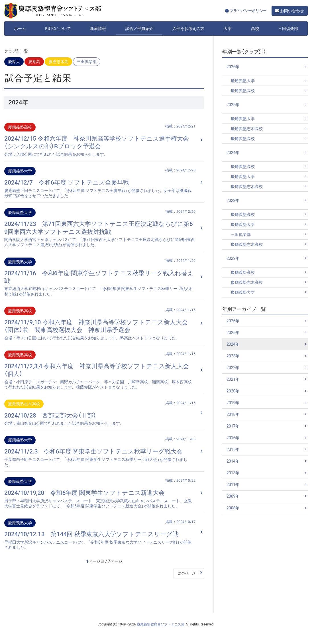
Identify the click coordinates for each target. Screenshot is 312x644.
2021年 (233, 379)
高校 (255, 29)
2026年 (233, 67)
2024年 (233, 153)
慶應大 (14, 62)
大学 (228, 29)
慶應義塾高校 (243, 91)
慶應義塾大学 (243, 81)
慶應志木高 (58, 62)
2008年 (233, 508)
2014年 (233, 461)
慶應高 (34, 62)
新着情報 (98, 29)
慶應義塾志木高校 (247, 129)
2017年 (233, 426)
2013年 (233, 473)
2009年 (233, 496)
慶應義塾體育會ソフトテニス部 (161, 624)
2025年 (233, 105)
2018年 (233, 414)
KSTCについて (58, 29)
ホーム (20, 29)
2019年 (233, 403)
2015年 (233, 449)
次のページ (187, 573)
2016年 (233, 438)
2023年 (233, 201)
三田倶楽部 (288, 29)
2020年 (233, 391)
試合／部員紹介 (139, 29)
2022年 (233, 258)
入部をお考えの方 (188, 29)
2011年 (233, 485)
